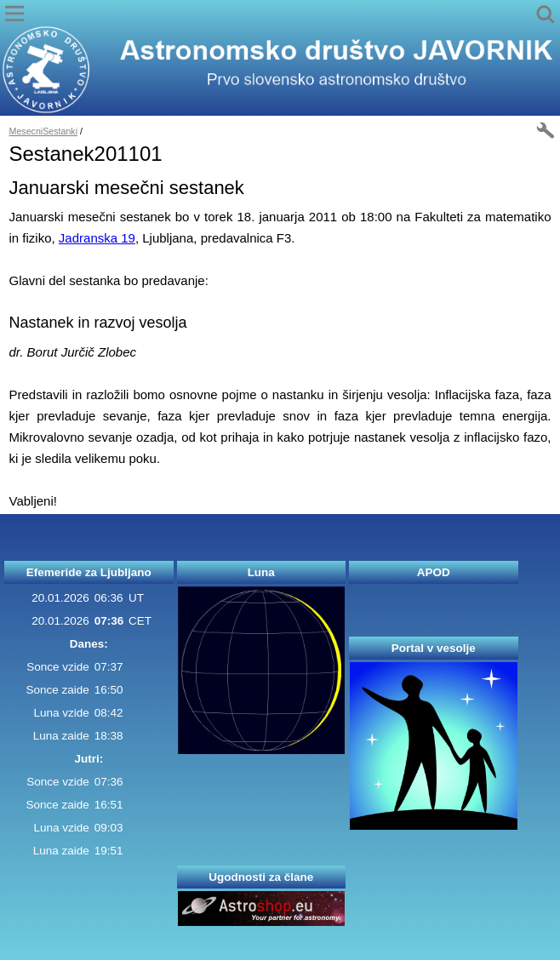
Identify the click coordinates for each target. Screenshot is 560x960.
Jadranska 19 (97, 238)
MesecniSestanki (44, 131)
